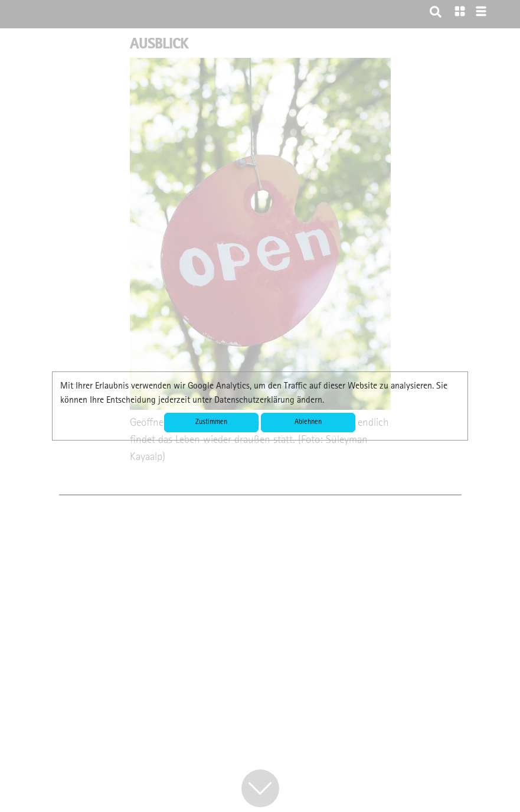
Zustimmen (211, 423)
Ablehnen (308, 423)
